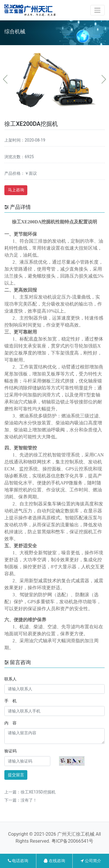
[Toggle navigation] (98, 10)
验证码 (10, 751)
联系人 (10, 679)
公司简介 (91, 861)
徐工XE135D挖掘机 (38, 792)
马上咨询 (16, 190)
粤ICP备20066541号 (73, 841)
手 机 (10, 701)
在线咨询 (54, 861)
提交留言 (16, 775)
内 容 (10, 723)
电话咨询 (18, 861)
